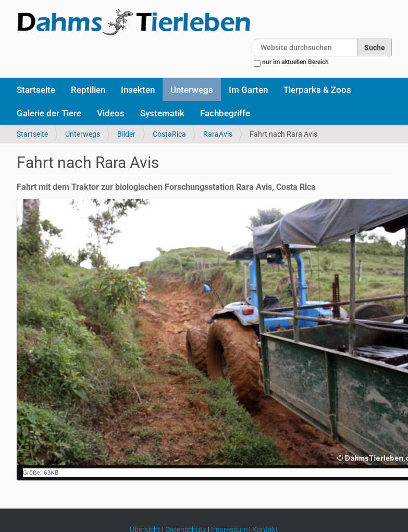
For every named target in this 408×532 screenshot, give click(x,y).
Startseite (36, 90)
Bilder (126, 134)
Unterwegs (192, 90)
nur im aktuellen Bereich (295, 62)
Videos (111, 113)
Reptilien (88, 90)
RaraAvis (218, 134)
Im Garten (248, 90)
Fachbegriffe (225, 113)
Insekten (138, 90)
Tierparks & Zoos (317, 90)
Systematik (162, 113)
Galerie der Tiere (49, 113)
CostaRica (169, 134)
